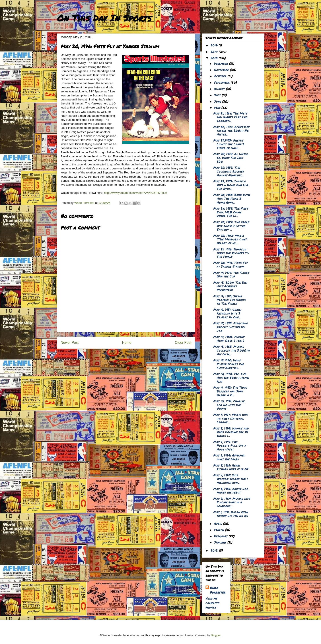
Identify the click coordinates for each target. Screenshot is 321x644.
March (220, 530)
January (221, 542)
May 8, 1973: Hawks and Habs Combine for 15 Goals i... (231, 432)
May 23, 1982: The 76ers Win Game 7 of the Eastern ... (231, 226)
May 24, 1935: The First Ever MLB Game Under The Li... (231, 212)
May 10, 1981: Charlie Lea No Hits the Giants (229, 405)
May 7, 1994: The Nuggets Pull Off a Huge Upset (230, 446)
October (221, 76)
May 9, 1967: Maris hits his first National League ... (231, 418)
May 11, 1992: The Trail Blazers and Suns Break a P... (230, 391)
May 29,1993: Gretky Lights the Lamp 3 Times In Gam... (229, 144)
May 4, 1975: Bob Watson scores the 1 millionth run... (231, 479)
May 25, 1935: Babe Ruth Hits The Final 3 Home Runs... (232, 198)
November (222, 70)
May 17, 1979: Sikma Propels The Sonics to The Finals (230, 300)
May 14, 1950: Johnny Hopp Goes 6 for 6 (229, 339)
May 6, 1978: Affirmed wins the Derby (229, 457)
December (222, 63)
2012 (215, 550)
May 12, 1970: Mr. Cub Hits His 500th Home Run (231, 377)
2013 (215, 58)
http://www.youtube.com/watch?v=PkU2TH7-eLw (135, 193)
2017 (215, 45)
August (220, 89)
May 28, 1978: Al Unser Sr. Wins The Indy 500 (231, 158)
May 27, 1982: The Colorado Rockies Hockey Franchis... (229, 171)
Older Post (183, 343)
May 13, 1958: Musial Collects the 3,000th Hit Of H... (231, 350)
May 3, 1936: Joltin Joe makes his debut (231, 491)
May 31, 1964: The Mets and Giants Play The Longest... (230, 117)
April (219, 523)
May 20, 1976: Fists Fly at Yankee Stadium (230, 264)
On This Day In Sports (104, 18)
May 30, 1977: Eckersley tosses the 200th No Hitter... (231, 131)
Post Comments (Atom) (135, 357)
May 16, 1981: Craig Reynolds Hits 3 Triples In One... (227, 313)
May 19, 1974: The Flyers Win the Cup (231, 274)
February (221, 536)
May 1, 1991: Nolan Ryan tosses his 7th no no (231, 514)
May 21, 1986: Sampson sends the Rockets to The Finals (231, 253)
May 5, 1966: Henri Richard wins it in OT (231, 467)
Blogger (216, 635)
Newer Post (70, 343)
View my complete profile (212, 603)
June (218, 101)
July (218, 95)
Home (127, 343)
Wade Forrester (218, 590)
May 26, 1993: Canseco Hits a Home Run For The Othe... (231, 185)
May (218, 108)
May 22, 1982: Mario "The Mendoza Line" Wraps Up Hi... (230, 239)
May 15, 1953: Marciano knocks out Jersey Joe (231, 327)
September (222, 82)
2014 (215, 52)
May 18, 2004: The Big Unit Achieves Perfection (230, 286)
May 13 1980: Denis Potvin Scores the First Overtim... (229, 364)
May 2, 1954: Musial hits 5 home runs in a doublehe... (232, 502)
